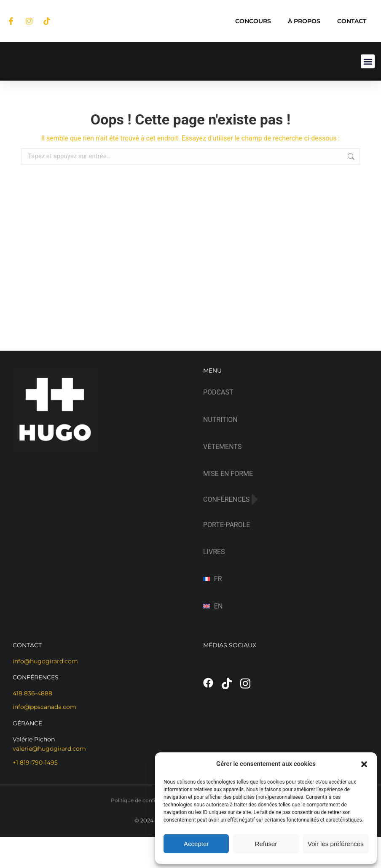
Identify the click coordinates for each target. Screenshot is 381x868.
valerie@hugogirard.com (49, 749)
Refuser (266, 844)
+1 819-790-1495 (35, 763)
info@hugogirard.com (45, 661)
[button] (364, 764)
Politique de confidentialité (145, 800)
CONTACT (352, 21)
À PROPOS (304, 21)
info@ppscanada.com (44, 707)
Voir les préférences (336, 844)
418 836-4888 (32, 693)
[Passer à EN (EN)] (286, 606)
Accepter (196, 844)
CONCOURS (253, 21)
